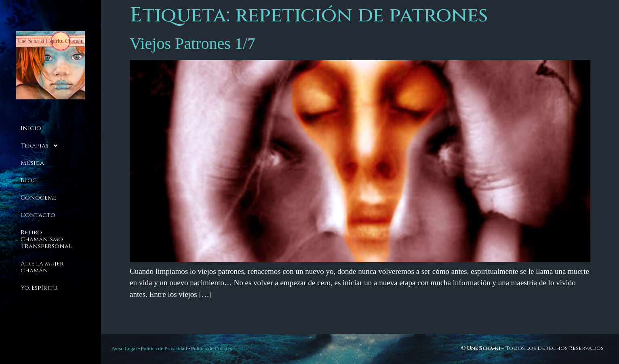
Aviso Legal (124, 348)
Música (32, 163)
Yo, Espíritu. (40, 288)
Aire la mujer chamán (42, 267)
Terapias (40, 146)
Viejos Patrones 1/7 (193, 43)
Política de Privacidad (164, 348)
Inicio (31, 128)
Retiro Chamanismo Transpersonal (46, 239)
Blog (29, 180)
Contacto (38, 215)
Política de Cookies (212, 348)
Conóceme (38, 198)
